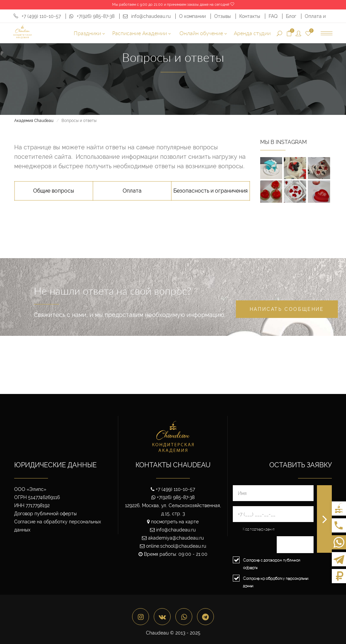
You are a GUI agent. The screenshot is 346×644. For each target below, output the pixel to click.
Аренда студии (252, 33)
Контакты (250, 16)
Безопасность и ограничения (211, 191)
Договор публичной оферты (45, 514)
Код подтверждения (259, 529)
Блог (292, 16)
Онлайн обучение (203, 33)
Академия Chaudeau (34, 121)
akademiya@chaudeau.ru (173, 538)
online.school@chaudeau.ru (173, 546)
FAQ (274, 16)
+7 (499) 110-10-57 (37, 16)
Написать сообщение (287, 309)
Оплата (132, 191)
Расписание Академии (142, 33)
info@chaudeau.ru (147, 16)
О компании (193, 16)
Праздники (89, 33)
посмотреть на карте (173, 522)
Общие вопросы (54, 191)
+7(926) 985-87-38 (92, 16)
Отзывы (223, 16)
